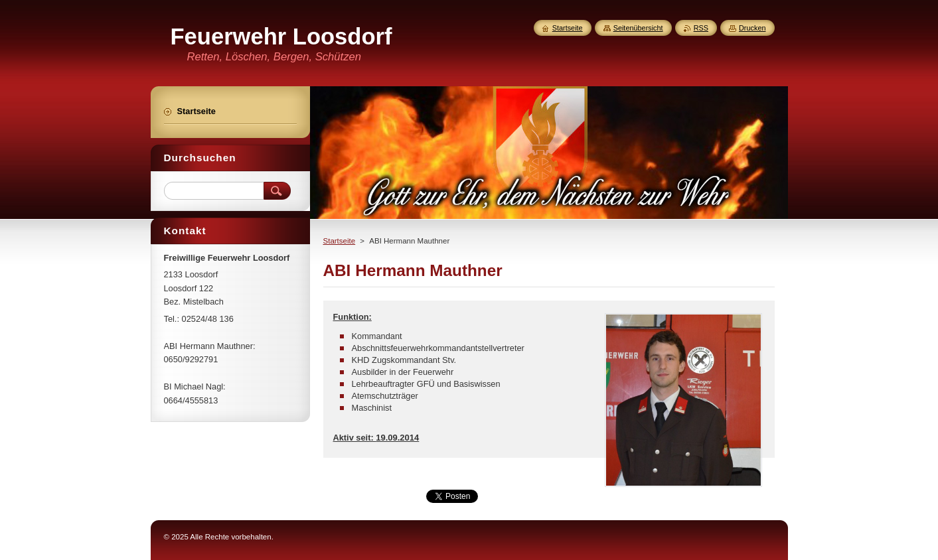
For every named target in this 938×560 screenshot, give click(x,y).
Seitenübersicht (638, 28)
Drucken (752, 28)
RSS (701, 28)
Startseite (340, 241)
